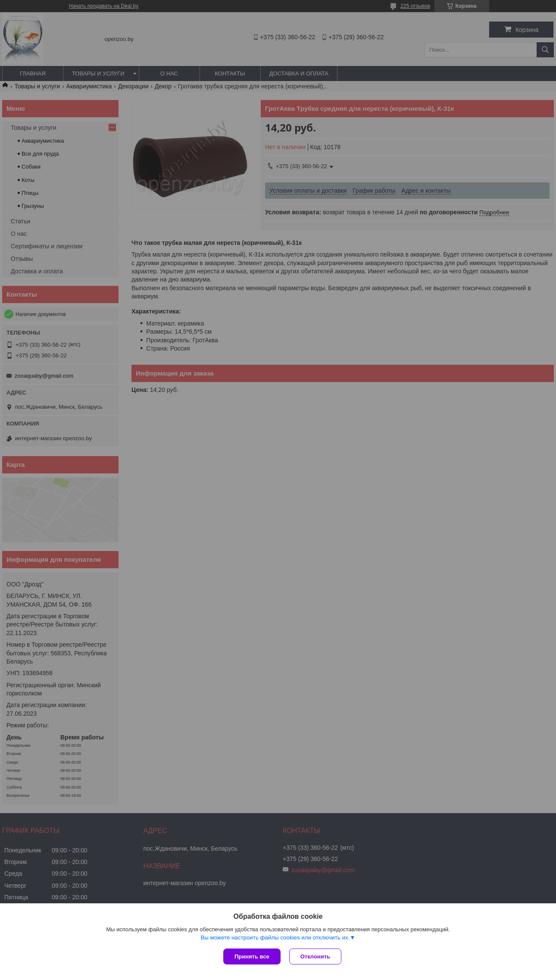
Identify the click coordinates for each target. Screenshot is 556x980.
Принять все (252, 957)
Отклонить (315, 957)
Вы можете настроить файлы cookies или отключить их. (275, 938)
